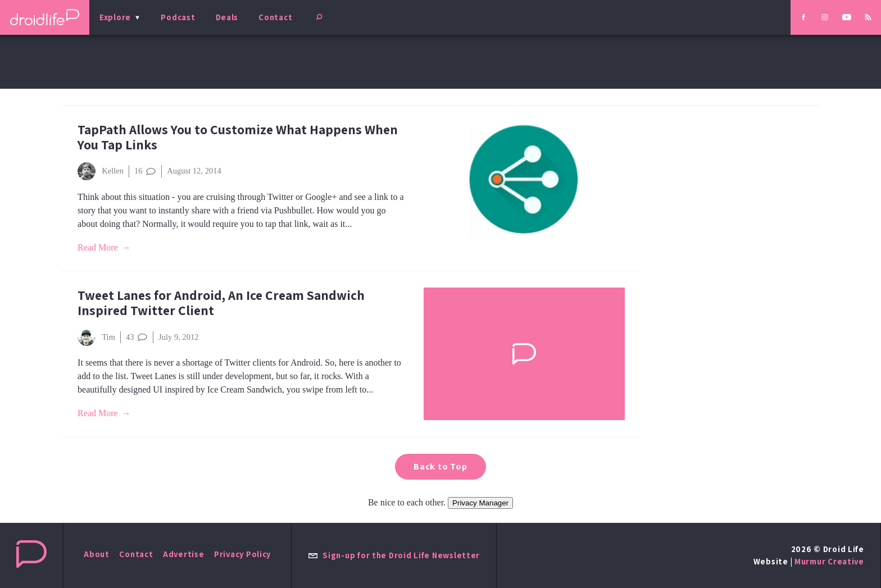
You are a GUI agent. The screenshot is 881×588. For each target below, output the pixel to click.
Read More (98, 247)
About (97, 554)
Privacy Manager (480, 503)
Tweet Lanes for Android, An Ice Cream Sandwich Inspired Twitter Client (221, 303)
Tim (96, 337)
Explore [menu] (115, 17)
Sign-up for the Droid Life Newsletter (394, 555)
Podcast (178, 17)
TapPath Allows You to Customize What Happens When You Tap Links (238, 137)
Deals (227, 17)
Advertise (184, 554)
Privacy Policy (242, 554)
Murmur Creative (829, 561)
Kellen (101, 171)
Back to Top (440, 466)
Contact (275, 17)
